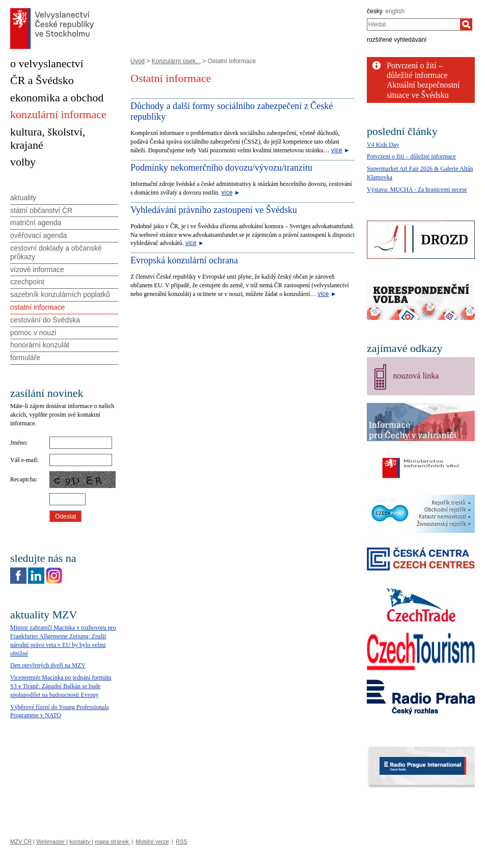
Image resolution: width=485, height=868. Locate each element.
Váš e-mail (23, 460)
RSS (182, 842)
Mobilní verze (152, 842)
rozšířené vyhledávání (397, 40)
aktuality (23, 198)
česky (375, 11)
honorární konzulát (40, 345)
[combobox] (413, 24)
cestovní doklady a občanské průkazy (56, 252)
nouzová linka (416, 376)
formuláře (25, 358)
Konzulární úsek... (176, 61)
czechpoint (27, 282)
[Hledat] (466, 24)
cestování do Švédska (45, 320)
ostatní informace (37, 307)
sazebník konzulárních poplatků (60, 294)
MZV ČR (21, 842)
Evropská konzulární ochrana (184, 260)
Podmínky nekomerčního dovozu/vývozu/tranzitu (221, 168)
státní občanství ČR (41, 210)
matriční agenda (36, 223)
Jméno (18, 443)
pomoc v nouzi (33, 333)
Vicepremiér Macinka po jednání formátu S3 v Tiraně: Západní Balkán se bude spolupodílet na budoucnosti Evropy (61, 686)
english (395, 11)
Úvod (138, 61)
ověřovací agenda (38, 235)
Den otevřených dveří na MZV (48, 665)
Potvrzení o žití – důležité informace (411, 156)
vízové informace (37, 269)
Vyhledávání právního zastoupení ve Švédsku (214, 210)
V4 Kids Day (383, 145)
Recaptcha (23, 479)
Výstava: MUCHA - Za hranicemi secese (417, 189)
